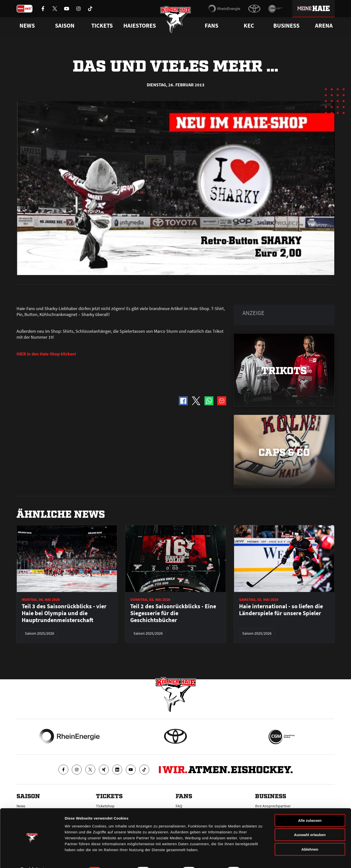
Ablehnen (310, 837)
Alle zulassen (310, 808)
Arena (324, 26)
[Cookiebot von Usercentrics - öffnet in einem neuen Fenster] (32, 858)
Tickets (102, 26)
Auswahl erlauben (310, 822)
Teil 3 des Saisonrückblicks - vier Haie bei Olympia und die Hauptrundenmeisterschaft (64, 613)
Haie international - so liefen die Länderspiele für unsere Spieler (281, 610)
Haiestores (140, 26)
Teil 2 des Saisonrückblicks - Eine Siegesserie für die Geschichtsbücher (173, 613)
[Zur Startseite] (175, 20)
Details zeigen (262, 858)
